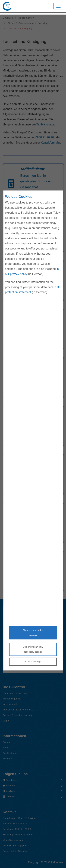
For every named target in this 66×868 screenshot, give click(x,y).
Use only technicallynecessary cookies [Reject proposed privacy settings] (33, 649)
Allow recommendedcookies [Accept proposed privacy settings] (33, 633)
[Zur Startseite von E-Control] (7, 6)
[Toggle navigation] (58, 6)
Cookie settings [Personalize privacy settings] (33, 662)
